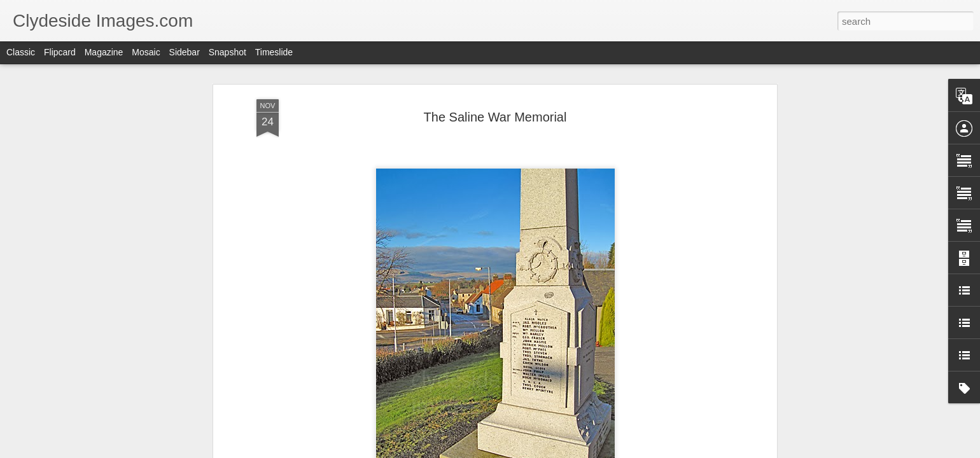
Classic (21, 52)
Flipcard (60, 52)
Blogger (530, 451)
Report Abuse (567, 451)
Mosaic (146, 52)
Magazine (104, 52)
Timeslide (274, 52)
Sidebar (185, 52)
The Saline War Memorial (495, 97)
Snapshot (227, 52)
